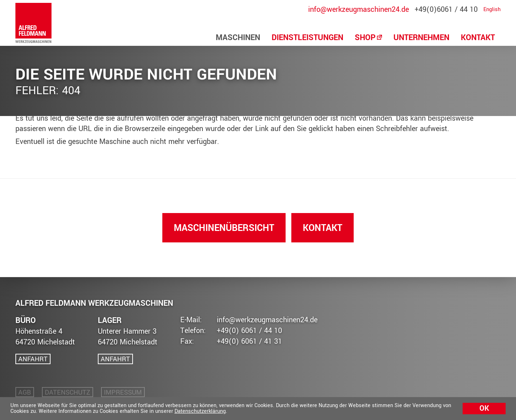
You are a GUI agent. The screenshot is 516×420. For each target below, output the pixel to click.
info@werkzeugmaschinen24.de (359, 10)
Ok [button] (484, 408)
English (492, 10)
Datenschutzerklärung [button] (200, 411)
